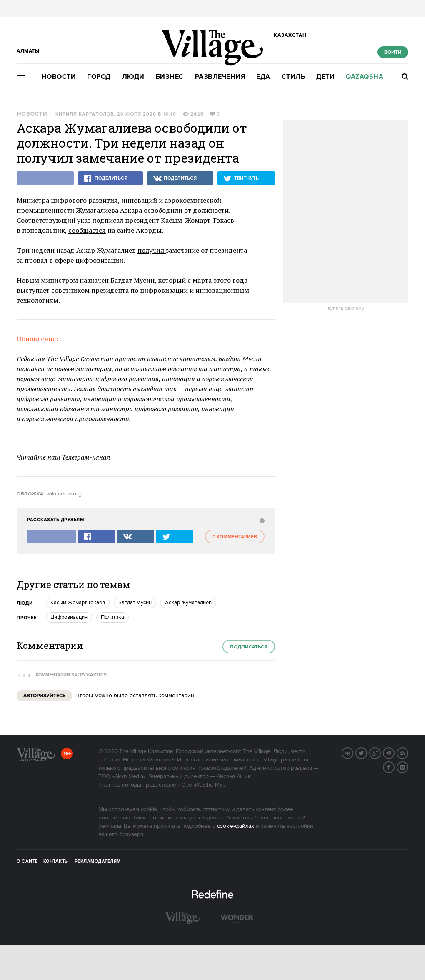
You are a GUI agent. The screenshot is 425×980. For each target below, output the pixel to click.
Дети (325, 77)
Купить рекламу (346, 309)
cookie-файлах (236, 826)
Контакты (56, 862)
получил (152, 250)
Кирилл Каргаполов (85, 114)
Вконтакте (353, 752)
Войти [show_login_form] (393, 52)
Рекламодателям (98, 862)
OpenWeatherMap (204, 785)
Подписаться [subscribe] (249, 647)
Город (99, 77)
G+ (380, 752)
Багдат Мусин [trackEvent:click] (135, 603)
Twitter (367, 752)
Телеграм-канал (86, 457)
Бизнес (170, 77)
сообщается (87, 230)
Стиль (294, 77)
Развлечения (220, 77)
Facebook (394, 766)
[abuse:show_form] (261, 520)
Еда (263, 77)
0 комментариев (235, 537)
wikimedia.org (64, 494)
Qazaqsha (365, 77)
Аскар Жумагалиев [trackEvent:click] (188, 603)
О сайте (27, 862)
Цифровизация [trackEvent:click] (69, 617)
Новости (59, 77)
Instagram (408, 766)
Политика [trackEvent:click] (112, 617)
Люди (133, 77)
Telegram (394, 752)
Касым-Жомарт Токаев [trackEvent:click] (78, 603)
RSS (408, 752)
